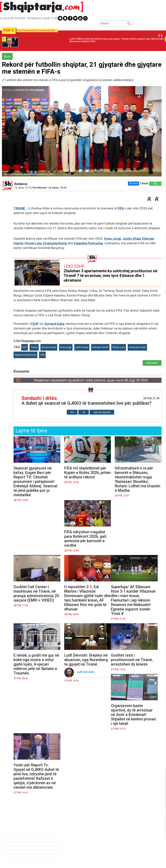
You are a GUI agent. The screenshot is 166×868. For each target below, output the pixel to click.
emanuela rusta (137, 347)
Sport (7, 56)
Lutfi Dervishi (86, 672)
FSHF (35, 324)
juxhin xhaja (82, 347)
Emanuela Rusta (55, 243)
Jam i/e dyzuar (102, 412)
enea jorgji (66, 347)
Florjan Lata (33, 243)
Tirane (34, 347)
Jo (84, 412)
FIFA (121, 208)
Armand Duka (54, 324)
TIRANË (19, 208)
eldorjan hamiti (100, 347)
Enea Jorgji (113, 239)
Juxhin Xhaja (132, 239)
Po (72, 412)
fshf (25, 347)
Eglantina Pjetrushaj (88, 243)
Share (133, 183)
